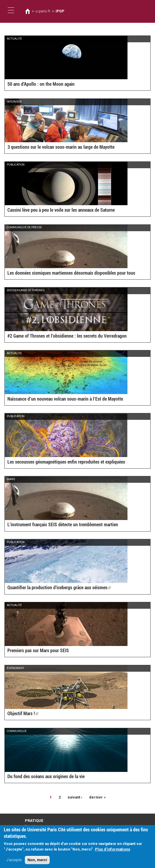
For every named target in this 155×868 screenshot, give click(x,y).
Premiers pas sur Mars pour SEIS (38, 651)
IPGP (60, 11)
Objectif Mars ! (23, 714)
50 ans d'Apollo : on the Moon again (41, 84)
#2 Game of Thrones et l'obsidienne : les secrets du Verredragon (67, 336)
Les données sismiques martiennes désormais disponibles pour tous (71, 273)
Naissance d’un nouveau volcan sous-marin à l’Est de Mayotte (65, 399)
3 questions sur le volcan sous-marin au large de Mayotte (61, 147)
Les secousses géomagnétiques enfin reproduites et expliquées (66, 462)
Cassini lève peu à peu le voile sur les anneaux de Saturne (61, 210)
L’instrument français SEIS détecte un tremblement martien (63, 525)
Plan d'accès (34, 826)
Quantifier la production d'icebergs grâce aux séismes (59, 588)
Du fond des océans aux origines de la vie (46, 776)
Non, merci (37, 862)
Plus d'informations (113, 851)
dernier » (97, 797)
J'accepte (14, 862)
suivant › (75, 797)
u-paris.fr (43, 11)
